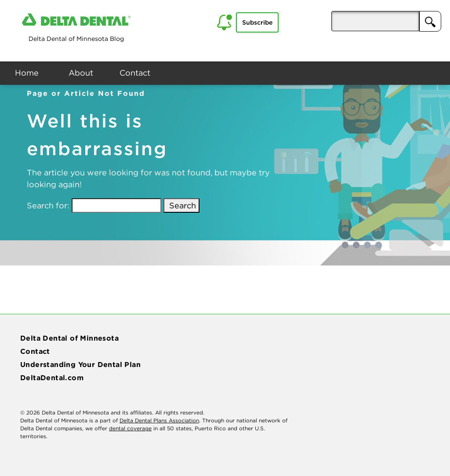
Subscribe (257, 22)
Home (27, 73)
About (81, 73)
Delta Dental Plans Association (159, 420)
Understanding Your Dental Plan (80, 364)
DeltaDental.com (52, 378)
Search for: (48, 205)
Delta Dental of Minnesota (69, 338)
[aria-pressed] (375, 21)
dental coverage (130, 428)
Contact (135, 73)
